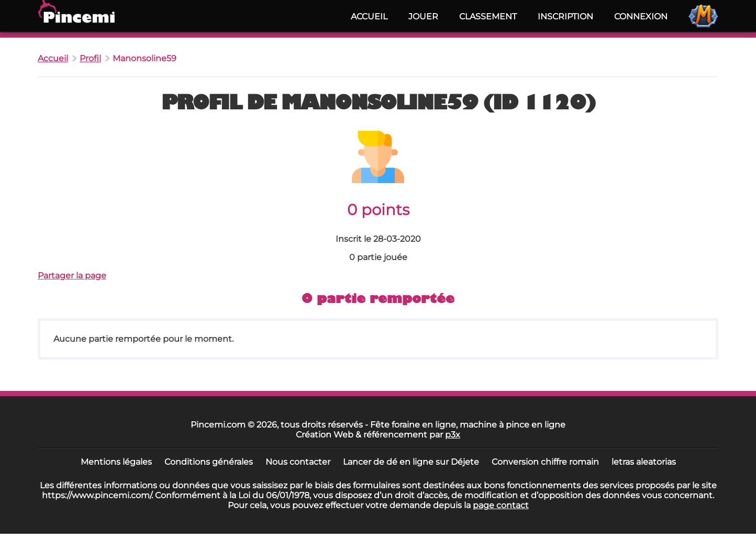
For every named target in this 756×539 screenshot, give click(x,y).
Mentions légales (116, 462)
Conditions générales (209, 462)
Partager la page (72, 276)
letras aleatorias (644, 462)
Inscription (565, 16)
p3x (453, 435)
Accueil (369, 16)
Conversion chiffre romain (545, 462)
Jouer (423, 16)
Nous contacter (298, 462)
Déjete (465, 462)
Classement (488, 16)
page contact (501, 505)
